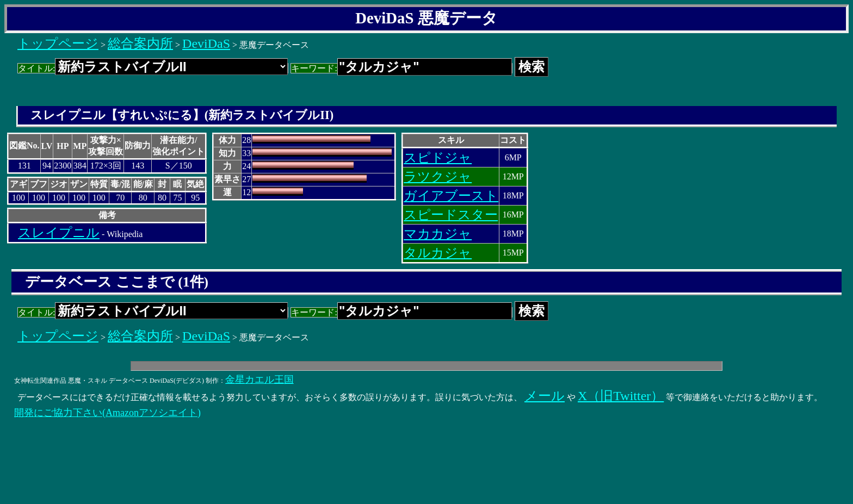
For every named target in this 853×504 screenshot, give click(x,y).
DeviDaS (206, 43)
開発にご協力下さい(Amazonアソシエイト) (107, 413)
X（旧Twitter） (621, 396)
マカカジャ (438, 234)
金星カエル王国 (259, 379)
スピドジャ (438, 158)
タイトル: (153, 68)
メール (545, 396)
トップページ (58, 43)
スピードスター (451, 215)
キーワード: (401, 68)
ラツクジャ (438, 177)
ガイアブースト (451, 196)
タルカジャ (438, 253)
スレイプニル (59, 233)
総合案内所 (140, 43)
